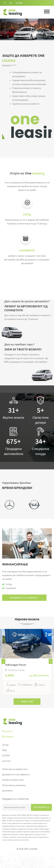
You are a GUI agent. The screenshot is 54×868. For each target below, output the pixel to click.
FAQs (5, 750)
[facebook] (27, 731)
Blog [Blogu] (19, 3)
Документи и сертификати (16, 774)
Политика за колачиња (14, 785)
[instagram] (27, 737)
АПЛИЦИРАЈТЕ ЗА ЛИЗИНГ (24, 598)
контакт (6, 761)
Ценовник (7, 791)
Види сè (27, 702)
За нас (5, 745)
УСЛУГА (6, 756)
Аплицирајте (41, 807)
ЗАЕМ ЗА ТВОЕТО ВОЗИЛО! (23, 349)
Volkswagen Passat (16, 665)
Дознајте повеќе (22, 36)
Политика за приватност (15, 769)
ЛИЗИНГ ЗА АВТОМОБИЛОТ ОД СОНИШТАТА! (26, 308)
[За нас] (5, 3)
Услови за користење (13, 780)
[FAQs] (11, 3)
